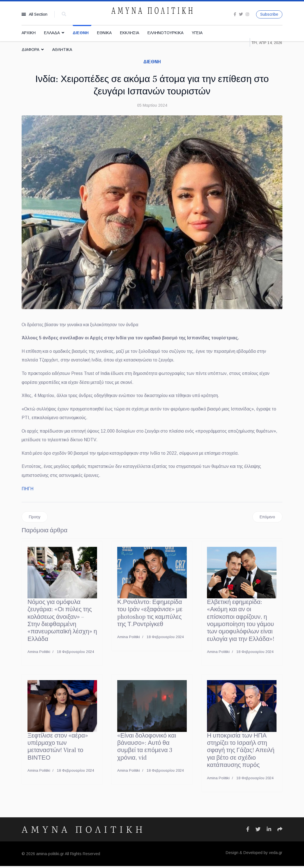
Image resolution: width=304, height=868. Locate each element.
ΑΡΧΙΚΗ (29, 33)
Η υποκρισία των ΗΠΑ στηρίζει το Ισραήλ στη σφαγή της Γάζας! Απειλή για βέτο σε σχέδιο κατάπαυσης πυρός (241, 752)
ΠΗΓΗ (27, 490)
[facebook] (235, 14)
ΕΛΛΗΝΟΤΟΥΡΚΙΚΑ (165, 33)
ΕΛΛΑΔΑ (52, 33)
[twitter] (241, 14)
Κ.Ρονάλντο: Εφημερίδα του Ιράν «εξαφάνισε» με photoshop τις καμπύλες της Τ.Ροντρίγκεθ (150, 615)
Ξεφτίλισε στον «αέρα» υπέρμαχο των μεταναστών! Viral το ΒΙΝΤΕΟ (58, 749)
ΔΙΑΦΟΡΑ (30, 50)
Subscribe (269, 14)
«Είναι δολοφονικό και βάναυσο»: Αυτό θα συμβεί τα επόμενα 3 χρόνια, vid (147, 749)
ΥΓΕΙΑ (197, 33)
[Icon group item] (248, 831)
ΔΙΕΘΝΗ (81, 33)
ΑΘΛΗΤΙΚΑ (62, 50)
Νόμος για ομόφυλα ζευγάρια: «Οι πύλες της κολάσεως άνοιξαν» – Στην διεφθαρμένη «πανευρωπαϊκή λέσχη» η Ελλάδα (62, 622)
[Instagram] (247, 14)
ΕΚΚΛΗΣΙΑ (130, 33)
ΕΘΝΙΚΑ (104, 33)
